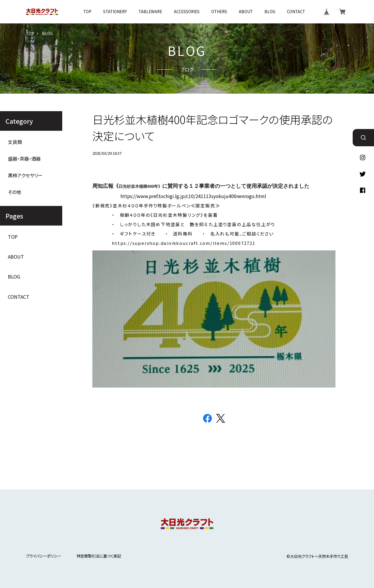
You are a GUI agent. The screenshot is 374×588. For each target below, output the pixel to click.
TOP (87, 12)
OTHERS (219, 12)
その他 (14, 192)
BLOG (270, 12)
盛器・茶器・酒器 (24, 159)
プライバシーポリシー (44, 556)
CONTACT (296, 12)
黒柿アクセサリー (25, 175)
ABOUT (246, 12)
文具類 (15, 142)
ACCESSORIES (187, 12)
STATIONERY (115, 12)
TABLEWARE (150, 12)
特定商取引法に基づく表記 (99, 556)
